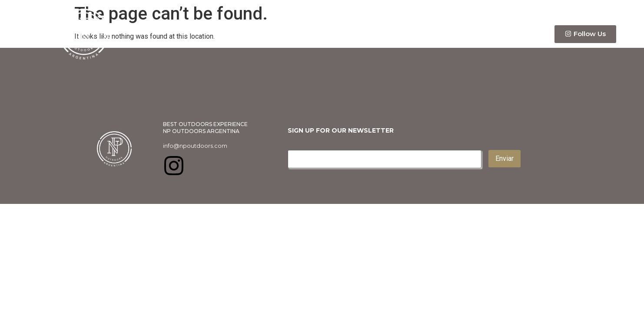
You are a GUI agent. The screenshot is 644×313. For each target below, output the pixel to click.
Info (414, 34)
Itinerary (460, 34)
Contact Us (516, 34)
